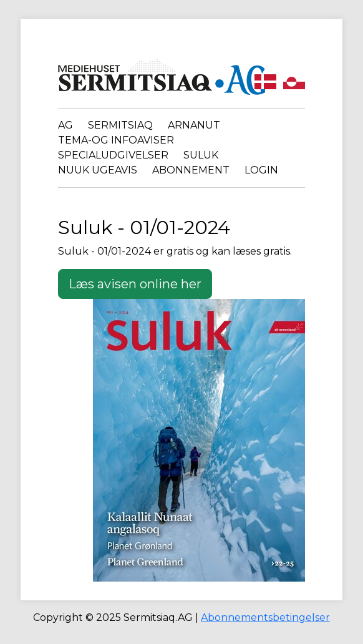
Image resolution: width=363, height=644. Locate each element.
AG (65, 125)
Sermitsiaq (120, 125)
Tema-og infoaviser (116, 140)
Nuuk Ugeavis (98, 170)
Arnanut (194, 125)
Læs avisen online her (135, 284)
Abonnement (191, 170)
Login (261, 170)
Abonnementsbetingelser (265, 617)
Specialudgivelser (113, 155)
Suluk (201, 155)
